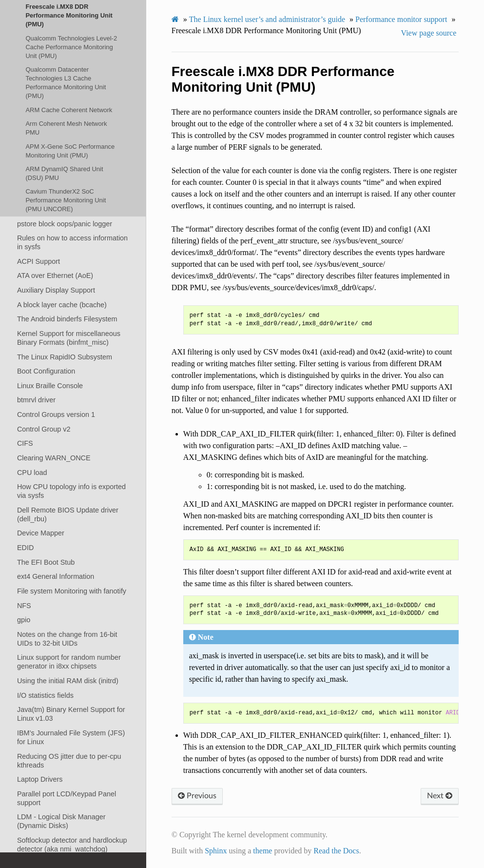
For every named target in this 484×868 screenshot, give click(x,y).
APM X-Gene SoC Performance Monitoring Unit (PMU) (70, 151)
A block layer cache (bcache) (62, 305)
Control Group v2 (44, 429)
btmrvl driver (36, 400)
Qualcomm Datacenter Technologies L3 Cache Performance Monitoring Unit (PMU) (66, 83)
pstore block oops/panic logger (65, 224)
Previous (197, 796)
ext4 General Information (56, 576)
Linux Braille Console (50, 386)
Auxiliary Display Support (56, 290)
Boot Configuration (46, 371)
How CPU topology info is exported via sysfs (71, 491)
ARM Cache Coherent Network (69, 110)
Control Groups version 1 (56, 414)
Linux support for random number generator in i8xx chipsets (69, 662)
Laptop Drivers (40, 779)
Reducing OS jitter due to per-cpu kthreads (69, 761)
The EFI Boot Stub (46, 562)
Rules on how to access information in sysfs (72, 242)
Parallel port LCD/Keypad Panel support (67, 798)
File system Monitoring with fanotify (72, 591)
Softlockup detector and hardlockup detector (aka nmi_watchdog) (72, 845)
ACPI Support (39, 261)
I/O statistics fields (45, 695)
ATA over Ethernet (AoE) (55, 276)
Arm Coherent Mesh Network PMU (66, 128)
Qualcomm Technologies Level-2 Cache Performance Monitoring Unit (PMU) (71, 47)
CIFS (25, 443)
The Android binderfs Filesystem (67, 319)
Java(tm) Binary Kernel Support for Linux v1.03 (71, 714)
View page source (429, 33)
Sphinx (216, 851)
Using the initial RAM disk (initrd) (68, 681)
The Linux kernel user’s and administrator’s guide (267, 19)
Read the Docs (336, 851)
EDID (25, 548)
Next (440, 796)
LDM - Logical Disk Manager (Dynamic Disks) (61, 821)
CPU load (32, 473)
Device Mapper (41, 533)
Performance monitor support (401, 19)
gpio (24, 620)
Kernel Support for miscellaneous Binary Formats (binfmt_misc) (69, 338)
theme (262, 851)
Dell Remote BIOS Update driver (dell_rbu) (68, 514)
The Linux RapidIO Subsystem (65, 357)
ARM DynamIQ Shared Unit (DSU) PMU (64, 173)
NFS (24, 606)
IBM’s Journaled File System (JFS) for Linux (71, 737)
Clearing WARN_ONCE (54, 458)
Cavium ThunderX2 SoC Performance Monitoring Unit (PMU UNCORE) (66, 200)
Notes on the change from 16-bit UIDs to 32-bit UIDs (67, 639)
